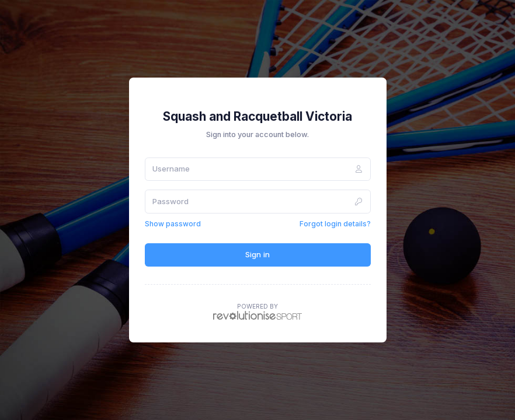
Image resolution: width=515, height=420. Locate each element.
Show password (173, 224)
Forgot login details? (335, 224)
